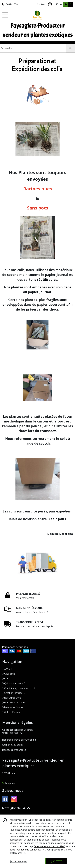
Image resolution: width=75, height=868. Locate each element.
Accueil (7, 669)
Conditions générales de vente (19, 688)
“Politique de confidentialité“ (31, 850)
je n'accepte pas (19, 861)
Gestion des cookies (13, 745)
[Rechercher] (71, 48)
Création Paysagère (13, 693)
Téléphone (9, 783)
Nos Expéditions (12, 698)
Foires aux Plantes (13, 707)
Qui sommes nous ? (13, 683)
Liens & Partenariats (14, 702)
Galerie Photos (11, 712)
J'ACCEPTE (57, 861)
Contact (41, 4)
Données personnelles (14, 750)
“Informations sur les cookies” (49, 846)
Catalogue (9, 674)
